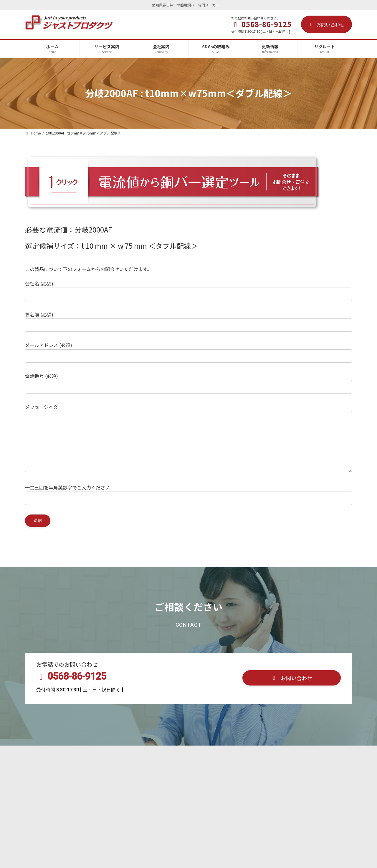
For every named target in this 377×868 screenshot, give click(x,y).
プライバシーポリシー (196, 765)
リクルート (152, 765)
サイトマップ (244, 765)
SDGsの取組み (114, 765)
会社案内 (79, 765)
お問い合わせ (326, 24)
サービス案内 (44, 765)
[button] (292, 692)
